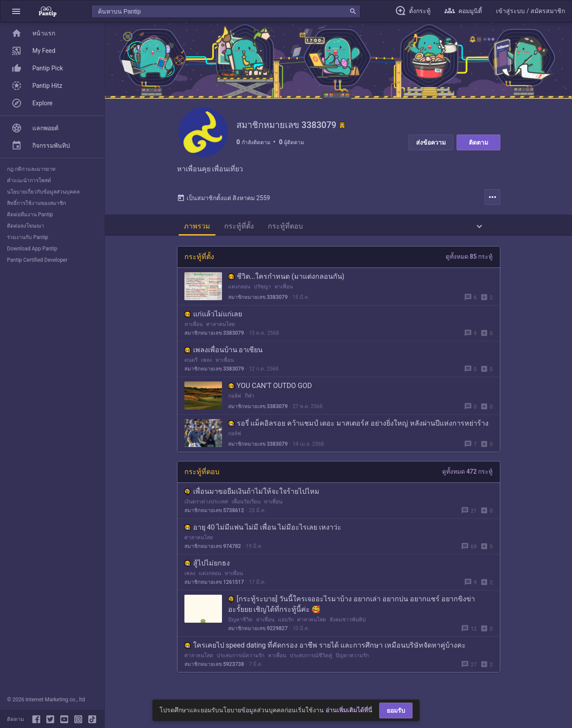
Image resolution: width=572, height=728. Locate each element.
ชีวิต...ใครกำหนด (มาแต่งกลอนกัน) (286, 279)
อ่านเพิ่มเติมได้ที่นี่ (349, 710)
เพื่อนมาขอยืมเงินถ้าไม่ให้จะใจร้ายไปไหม (252, 494)
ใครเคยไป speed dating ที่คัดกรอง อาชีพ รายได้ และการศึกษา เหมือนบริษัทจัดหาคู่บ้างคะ (325, 648)
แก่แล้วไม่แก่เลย (213, 317)
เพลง (206, 363)
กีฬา (250, 399)
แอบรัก (286, 623)
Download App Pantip (32, 249)
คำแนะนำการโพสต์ (29, 180)
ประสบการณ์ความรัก (241, 659)
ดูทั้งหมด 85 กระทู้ (469, 260)
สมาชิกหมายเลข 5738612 (214, 513)
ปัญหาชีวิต (240, 623)
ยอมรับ (396, 711)
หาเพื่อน (284, 290)
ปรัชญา (262, 290)
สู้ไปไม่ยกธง (207, 566)
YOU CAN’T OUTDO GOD (270, 389)
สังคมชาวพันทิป (348, 623)
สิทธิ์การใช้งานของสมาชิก (36, 203)
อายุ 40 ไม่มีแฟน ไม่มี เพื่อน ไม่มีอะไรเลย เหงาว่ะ (263, 530)
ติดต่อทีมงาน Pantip (30, 215)
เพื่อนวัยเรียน (246, 505)
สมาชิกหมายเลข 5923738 (214, 667)
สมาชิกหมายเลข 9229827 (258, 631)
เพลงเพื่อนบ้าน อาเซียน (224, 353)
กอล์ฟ (235, 399)
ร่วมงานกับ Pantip (28, 237)
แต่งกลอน (239, 290)
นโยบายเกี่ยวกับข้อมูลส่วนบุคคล (43, 192)
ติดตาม (478, 142)
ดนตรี (191, 363)
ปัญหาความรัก (352, 659)
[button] (16, 11)
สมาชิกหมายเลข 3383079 (258, 300)
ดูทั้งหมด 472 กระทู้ (468, 475)
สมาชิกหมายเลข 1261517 (214, 585)
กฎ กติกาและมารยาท (31, 169)
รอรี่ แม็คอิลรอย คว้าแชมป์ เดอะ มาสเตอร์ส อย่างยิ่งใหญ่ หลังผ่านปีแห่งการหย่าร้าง (359, 426)
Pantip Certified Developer (37, 260)
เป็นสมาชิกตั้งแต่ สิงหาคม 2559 (224, 201)
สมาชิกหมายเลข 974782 (213, 549)
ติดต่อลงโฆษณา (26, 226)
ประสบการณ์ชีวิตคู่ (311, 659)
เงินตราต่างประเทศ (206, 505)
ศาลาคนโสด (221, 327)
